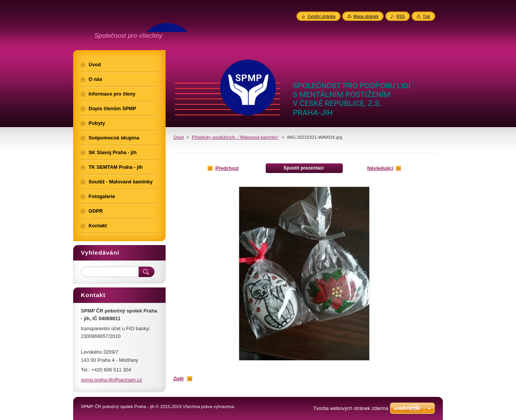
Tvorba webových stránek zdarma (351, 408)
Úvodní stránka (321, 16)
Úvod (178, 137)
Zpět (178, 379)
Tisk (426, 16)
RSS (400, 16)
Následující (380, 168)
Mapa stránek (366, 16)
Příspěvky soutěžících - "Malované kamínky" (235, 137)
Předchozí (227, 168)
